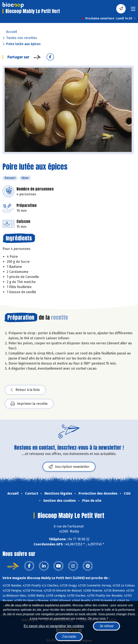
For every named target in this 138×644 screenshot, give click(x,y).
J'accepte (69, 637)
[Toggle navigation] (133, 10)
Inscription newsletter (69, 467)
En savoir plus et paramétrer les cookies (54, 626)
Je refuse (106, 626)
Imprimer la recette (29, 404)
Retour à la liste (25, 390)
